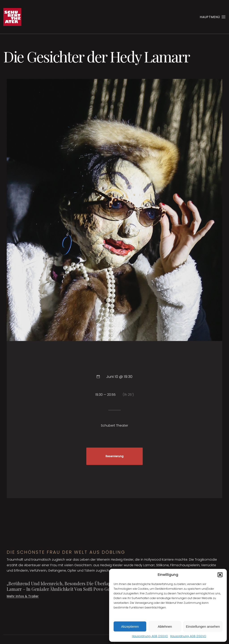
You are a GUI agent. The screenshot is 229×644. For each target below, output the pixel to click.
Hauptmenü (213, 17)
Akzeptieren (130, 626)
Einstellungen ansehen (203, 626)
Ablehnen (165, 626)
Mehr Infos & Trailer (23, 596)
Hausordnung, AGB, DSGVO (150, 636)
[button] (220, 575)
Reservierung (114, 456)
